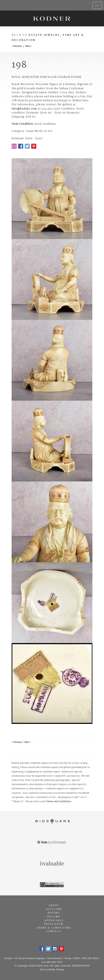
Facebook (21, 146)
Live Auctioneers (52, 843)
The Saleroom (52, 885)
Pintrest (34, 146)
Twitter (27, 146)
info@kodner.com (24, 109)
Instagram (55, 949)
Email (14, 146)
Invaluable (52, 864)
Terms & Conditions (54, 928)
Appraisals (54, 921)
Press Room (54, 924)
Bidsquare (52, 822)
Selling (54, 917)
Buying (54, 913)
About (54, 906)
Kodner (52, 18)
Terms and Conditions (58, 802)
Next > (29, 46)
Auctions (54, 909)
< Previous (17, 46)
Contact (54, 931)
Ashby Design (56, 969)
